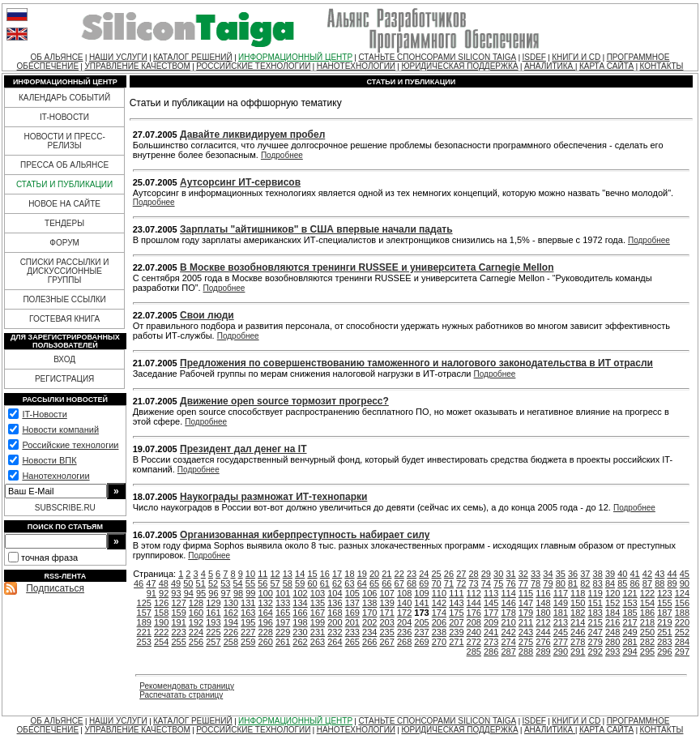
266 (369, 642)
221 (144, 632)
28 (473, 574)
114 (508, 593)
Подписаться (55, 588)
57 (275, 583)
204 (404, 622)
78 (536, 583)
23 (412, 574)
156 (682, 603)
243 (526, 632)
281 (630, 642)
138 (369, 603)
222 (161, 632)
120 (612, 593)
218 (647, 622)
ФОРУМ (64, 243)
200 (335, 622)
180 (543, 613)
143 (456, 603)
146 (508, 603)
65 (374, 583)
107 (386, 593)
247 (595, 632)
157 (144, 613)
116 (543, 593)
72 (461, 583)
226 (231, 632)
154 (647, 603)
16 (325, 574)
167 (318, 613)
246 (578, 632)
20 (374, 574)
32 (523, 574)
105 (352, 593)
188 (682, 613)
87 (647, 583)
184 (612, 613)
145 (491, 603)
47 (151, 583)
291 (578, 652)
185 (630, 613)
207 (456, 622)
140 (404, 603)
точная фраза (49, 558)
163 (248, 613)
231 (318, 632)
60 (312, 583)
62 (337, 583)
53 (225, 583)
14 (300, 574)
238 (439, 632)
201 (352, 622)
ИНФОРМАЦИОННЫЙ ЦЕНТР (295, 57)
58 (288, 583)
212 (543, 622)
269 (421, 642)
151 (595, 603)
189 (144, 622)
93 (176, 593)
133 (283, 603)
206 (439, 622)
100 (266, 593)
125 (144, 603)
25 (437, 574)
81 (573, 583)
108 (404, 593)
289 (543, 652)
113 (491, 593)
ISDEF (534, 57)
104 (335, 593)
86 (635, 583)
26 (449, 574)
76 (510, 583)
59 (300, 583)
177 (491, 613)
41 (635, 574)
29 (486, 574)
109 (421, 593)
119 (595, 593)
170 (369, 613)
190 (161, 622)
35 (561, 574)
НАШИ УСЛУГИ (118, 57)
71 (449, 583)
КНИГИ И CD (576, 57)
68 (412, 583)
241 (491, 632)
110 (439, 593)
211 (526, 622)
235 (386, 632)
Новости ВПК (49, 460)
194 (231, 622)
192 (196, 622)
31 (510, 574)
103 (318, 593)
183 (595, 613)
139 (386, 603)
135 (318, 603)
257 (213, 642)
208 (474, 622)
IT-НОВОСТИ (64, 117)
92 (164, 593)
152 (612, 603)
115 (526, 593)
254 (161, 642)
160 (196, 613)
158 (161, 613)
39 (610, 574)
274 (508, 642)
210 (508, 622)
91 (152, 593)
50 (188, 583)
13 (288, 574)
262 (300, 642)
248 (612, 632)
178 (508, 613)
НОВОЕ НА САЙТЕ (64, 204)
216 (612, 622)
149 (561, 603)
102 (300, 593)
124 (682, 593)
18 (349, 574)
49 (176, 583)
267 (386, 642)
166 (300, 613)
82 (585, 583)
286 (491, 652)
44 (672, 574)
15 (312, 574)
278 (578, 642)
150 (578, 603)
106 (369, 593)
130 (231, 603)
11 (262, 574)
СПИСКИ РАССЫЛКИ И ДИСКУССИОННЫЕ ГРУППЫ (65, 271)
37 (585, 574)
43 (659, 574)
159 (178, 613)
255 (178, 642)
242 (508, 632)
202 (369, 622)
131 (248, 603)
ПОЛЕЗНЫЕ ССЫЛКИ (64, 299)
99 (250, 593)
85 (622, 583)
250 (647, 632)
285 (474, 652)
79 (548, 583)
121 (630, 593)
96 (213, 593)
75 (498, 583)
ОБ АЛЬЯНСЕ (57, 57)
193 (213, 622)
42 (647, 574)
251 (664, 632)
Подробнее (282, 155)
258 (231, 642)
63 (349, 583)
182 (578, 613)
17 (337, 574)
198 (300, 622)
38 (598, 574)
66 (386, 583)
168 (335, 613)
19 (362, 574)
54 (238, 583)
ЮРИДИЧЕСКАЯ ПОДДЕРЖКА (459, 66)
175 (456, 613)
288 (526, 652)
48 (164, 583)
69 (424, 583)
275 (526, 642)
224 (196, 632)
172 (404, 613)
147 (526, 603)
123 (664, 593)
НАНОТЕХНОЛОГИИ (356, 66)
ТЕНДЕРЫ (64, 223)
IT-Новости (44, 414)
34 (548, 574)
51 (201, 583)
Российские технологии (70, 445)
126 (161, 603)
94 (189, 593)
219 (664, 622)
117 (561, 593)
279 (595, 642)
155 (664, 603)
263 (318, 642)
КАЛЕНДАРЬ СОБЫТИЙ (64, 98)
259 (248, 642)
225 (213, 632)
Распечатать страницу (181, 695)
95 (201, 593)
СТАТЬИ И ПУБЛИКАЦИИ (64, 184)
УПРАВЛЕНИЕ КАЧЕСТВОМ (137, 66)
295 (647, 652)
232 (335, 632)
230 (300, 632)
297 (682, 652)
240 (474, 632)
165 (283, 613)
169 (352, 613)
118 (578, 593)
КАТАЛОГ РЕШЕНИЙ (193, 57)
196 (266, 622)
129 (213, 603)
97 (226, 593)
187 (664, 613)
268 (404, 642)
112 (474, 593)
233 (352, 632)
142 (439, 603)
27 (461, 574)
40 (622, 574)
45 (685, 574)
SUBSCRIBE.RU (65, 508)
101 (283, 593)
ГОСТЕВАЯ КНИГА (64, 319)
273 (491, 642)
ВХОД (64, 359)
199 (318, 622)
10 (250, 574)
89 (672, 583)
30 (498, 574)
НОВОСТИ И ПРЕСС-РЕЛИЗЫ (64, 141)
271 (456, 642)
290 (561, 652)
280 (612, 642)
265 (352, 642)
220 (682, 622)
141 (421, 603)
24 (424, 574)
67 (399, 583)
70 (437, 583)
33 (536, 574)
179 (526, 613)
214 (578, 622)
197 (283, 622)
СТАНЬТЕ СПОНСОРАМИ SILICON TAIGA (437, 57)
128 (196, 603)
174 (439, 613)
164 (266, 613)
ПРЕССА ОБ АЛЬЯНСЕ (64, 165)
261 (283, 642)
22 (399, 574)
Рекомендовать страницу (187, 686)
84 (610, 583)
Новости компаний (60, 429)
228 (266, 632)
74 (486, 583)
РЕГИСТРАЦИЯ (64, 379)
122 (647, 593)
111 (456, 593)
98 (238, 593)
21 (386, 574)
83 (598, 583)
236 (404, 632)
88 (659, 583)
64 (362, 583)
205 (421, 622)
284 (682, 642)
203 (386, 622)
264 (335, 642)
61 (325, 583)
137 (352, 603)
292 (595, 652)
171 (386, 613)
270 (439, 642)
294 (630, 652)
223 (178, 632)
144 (474, 603)
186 (647, 613)
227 (248, 632)
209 (491, 622)
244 (543, 632)
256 (196, 642)
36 (573, 574)
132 (266, 603)
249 (630, 632)
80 (561, 583)
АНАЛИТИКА (550, 66)
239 (456, 632)
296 (664, 652)
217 (630, 622)
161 (213, 613)
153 (630, 603)
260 (266, 642)
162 (231, 613)
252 (682, 632)
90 (685, 583)
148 (543, 603)
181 (561, 613)
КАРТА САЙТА (606, 66)
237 (421, 632)
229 (283, 632)
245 (561, 632)
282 (647, 642)
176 (474, 613)
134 (300, 603)
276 (543, 642)
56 (262, 583)
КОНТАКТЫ (661, 66)
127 (178, 603)
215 (595, 622)
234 (369, 632)
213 (561, 622)
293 (612, 652)
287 (508, 652)
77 (523, 583)
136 (335, 603)
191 (178, 622)
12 (275, 574)
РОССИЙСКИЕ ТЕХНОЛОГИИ (253, 66)
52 (213, 583)
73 (473, 583)
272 (474, 642)
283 (664, 642)
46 (139, 583)
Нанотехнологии (55, 476)
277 (561, 642)
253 (144, 642)
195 (248, 622)
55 (250, 583)
